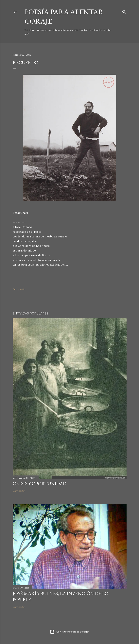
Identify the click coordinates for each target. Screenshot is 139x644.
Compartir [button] (19, 289)
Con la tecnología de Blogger (69, 632)
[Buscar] (124, 11)
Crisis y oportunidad (40, 483)
